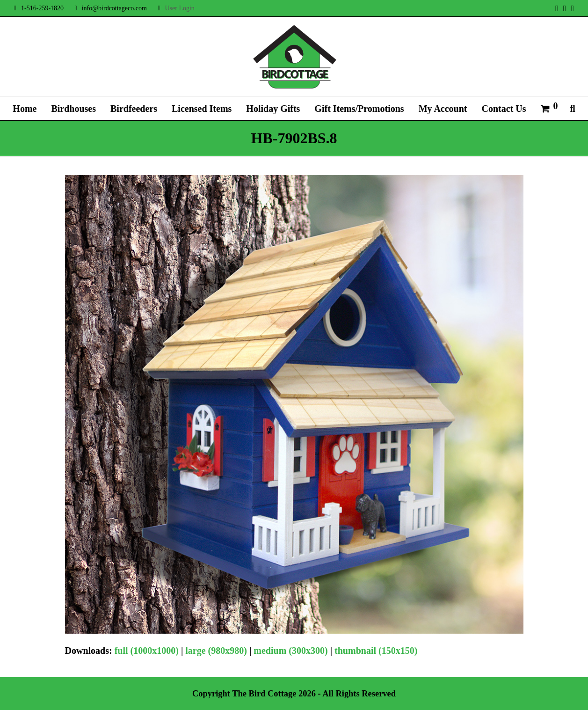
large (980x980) (216, 651)
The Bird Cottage (264, 694)
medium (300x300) (290, 651)
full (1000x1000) (147, 651)
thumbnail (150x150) (376, 651)
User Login (179, 8)
